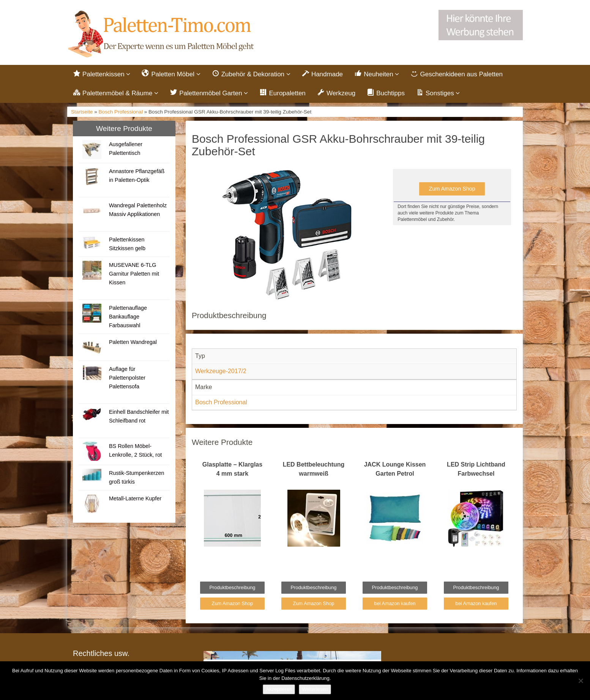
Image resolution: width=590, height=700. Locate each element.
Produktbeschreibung (233, 587)
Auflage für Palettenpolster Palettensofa (127, 378)
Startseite (82, 112)
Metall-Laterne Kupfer (135, 498)
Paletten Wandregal (133, 342)
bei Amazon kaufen (395, 603)
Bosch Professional (121, 112)
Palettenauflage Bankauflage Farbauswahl (128, 317)
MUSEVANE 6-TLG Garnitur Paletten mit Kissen (134, 274)
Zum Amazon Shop (452, 189)
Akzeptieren (279, 689)
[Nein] (581, 681)
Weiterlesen (315, 689)
